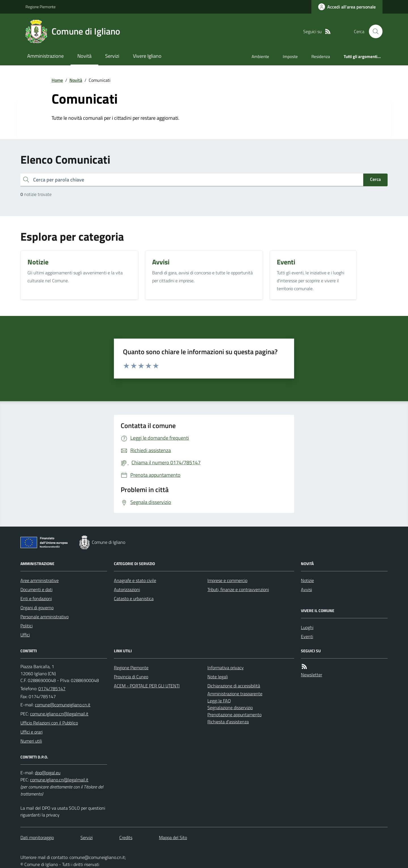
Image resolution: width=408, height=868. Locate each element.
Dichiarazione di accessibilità (234, 686)
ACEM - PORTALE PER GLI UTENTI (147, 686)
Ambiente (260, 56)
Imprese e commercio (227, 580)
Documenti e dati (36, 589)
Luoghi (307, 627)
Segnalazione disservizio (230, 707)
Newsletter (312, 675)
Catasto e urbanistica (134, 598)
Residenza (321, 56)
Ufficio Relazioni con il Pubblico (49, 723)
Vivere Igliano (147, 56)
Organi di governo (37, 608)
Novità (84, 56)
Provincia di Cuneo (131, 677)
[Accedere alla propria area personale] (347, 7)
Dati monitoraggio (37, 837)
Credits (126, 837)
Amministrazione (45, 56)
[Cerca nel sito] (373, 31)
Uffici (25, 635)
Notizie (307, 580)
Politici (26, 626)
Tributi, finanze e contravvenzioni (238, 589)
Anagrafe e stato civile (135, 580)
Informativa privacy (226, 668)
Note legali (218, 677)
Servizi (112, 56)
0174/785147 (52, 689)
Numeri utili (31, 741)
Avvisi (306, 589)
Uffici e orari (31, 732)
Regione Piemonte (41, 7)
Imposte (290, 56)
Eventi (307, 636)
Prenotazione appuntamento (234, 715)
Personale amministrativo (44, 617)
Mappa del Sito (173, 837)
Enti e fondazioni (36, 598)
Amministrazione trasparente (235, 694)
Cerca (375, 179)
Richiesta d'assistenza (228, 722)
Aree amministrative (40, 580)
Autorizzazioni (127, 589)
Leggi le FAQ (219, 701)
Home (57, 80)
